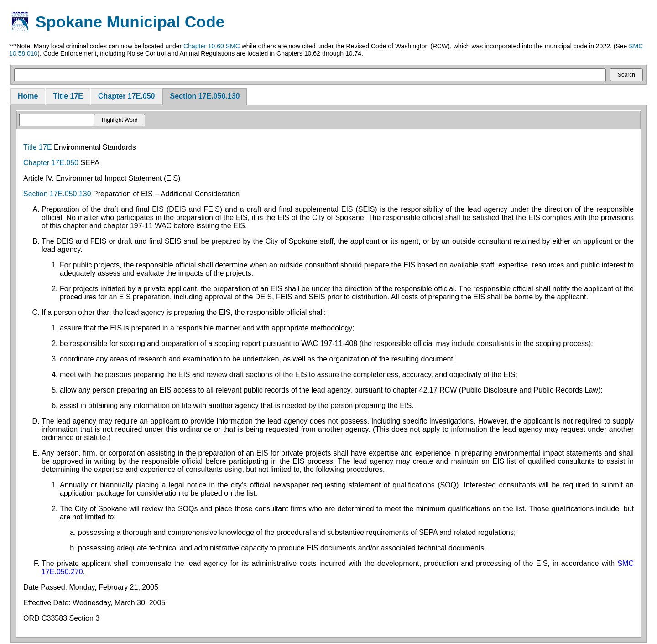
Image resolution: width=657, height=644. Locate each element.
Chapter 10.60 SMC (212, 46)
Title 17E (68, 96)
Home (28, 96)
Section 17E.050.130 (205, 96)
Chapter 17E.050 (127, 96)
